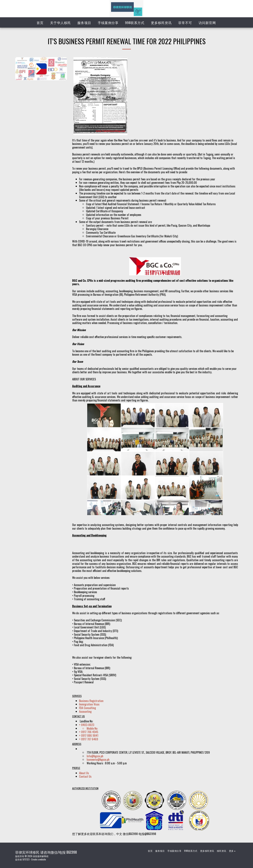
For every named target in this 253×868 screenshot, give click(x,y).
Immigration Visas (89, 704)
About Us (84, 773)
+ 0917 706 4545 (89, 732)
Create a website (39, 859)
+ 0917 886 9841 (89, 735)
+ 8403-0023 (87, 725)
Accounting (85, 711)
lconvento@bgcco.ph (98, 759)
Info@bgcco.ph (95, 756)
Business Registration (91, 701)
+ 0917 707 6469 (89, 739)
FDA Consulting (87, 708)
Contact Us (85, 776)
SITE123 (26, 859)
